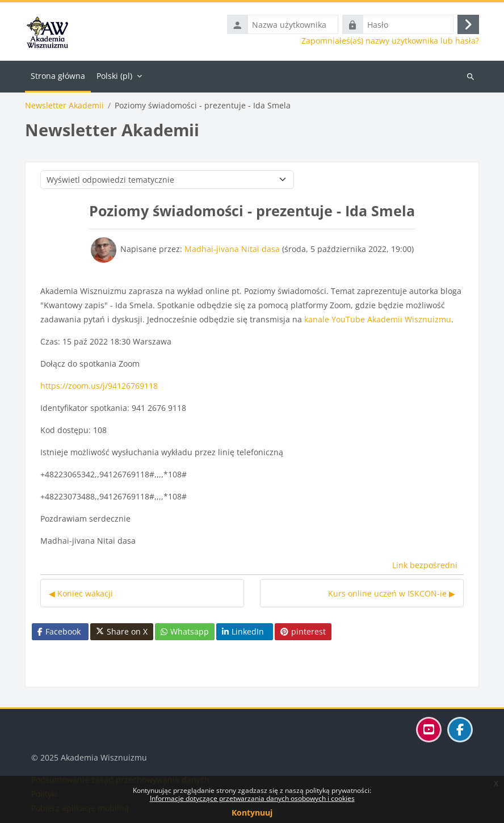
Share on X (122, 632)
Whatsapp (185, 631)
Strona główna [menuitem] (58, 76)
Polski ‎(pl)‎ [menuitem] (114, 76)
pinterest (303, 631)
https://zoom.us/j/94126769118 (99, 386)
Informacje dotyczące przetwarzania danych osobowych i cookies (252, 798)
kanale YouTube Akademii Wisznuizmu (378, 319)
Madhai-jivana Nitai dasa (232, 249)
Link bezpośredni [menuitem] (425, 565)
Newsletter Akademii (64, 106)
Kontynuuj (252, 812)
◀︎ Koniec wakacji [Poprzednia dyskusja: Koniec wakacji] (81, 593)
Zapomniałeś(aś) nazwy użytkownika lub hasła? (390, 41)
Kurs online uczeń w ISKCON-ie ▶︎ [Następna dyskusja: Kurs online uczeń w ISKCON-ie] (392, 593)
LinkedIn (243, 631)
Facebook (59, 631)
